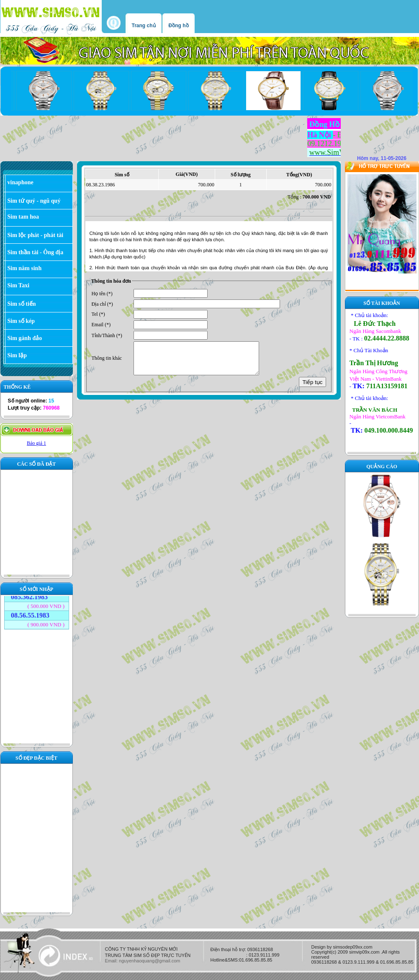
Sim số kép (21, 321)
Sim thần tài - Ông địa (36, 252)
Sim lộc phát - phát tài (36, 235)
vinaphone (21, 182)
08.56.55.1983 (30, 609)
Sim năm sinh (25, 268)
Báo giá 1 (36, 443)
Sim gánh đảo (25, 338)
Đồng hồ (179, 26)
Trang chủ (144, 26)
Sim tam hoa (23, 217)
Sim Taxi (19, 285)
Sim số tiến (22, 304)
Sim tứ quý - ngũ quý (34, 201)
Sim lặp (17, 355)
